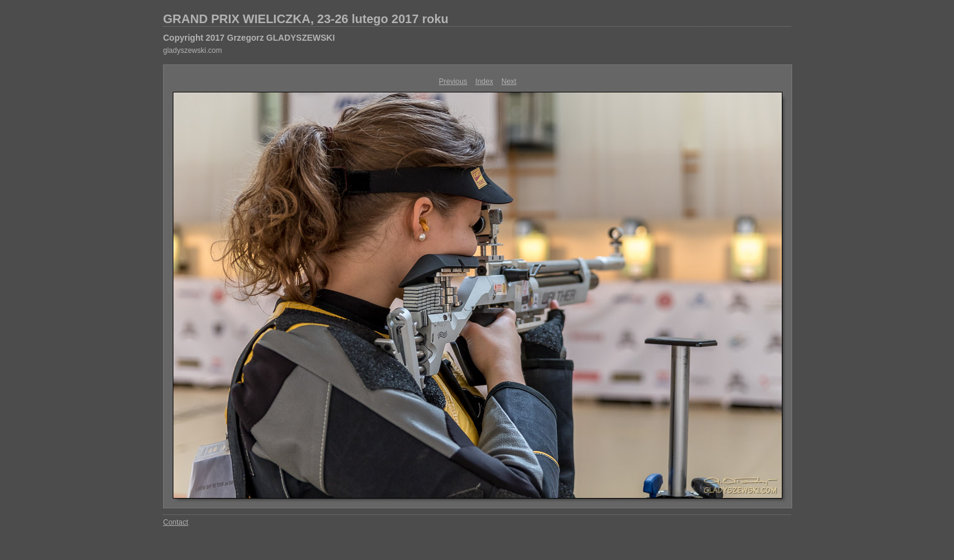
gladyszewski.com (193, 50)
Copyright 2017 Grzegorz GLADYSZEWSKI (249, 38)
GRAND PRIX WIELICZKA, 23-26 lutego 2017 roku (306, 19)
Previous (453, 81)
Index (484, 81)
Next (509, 81)
